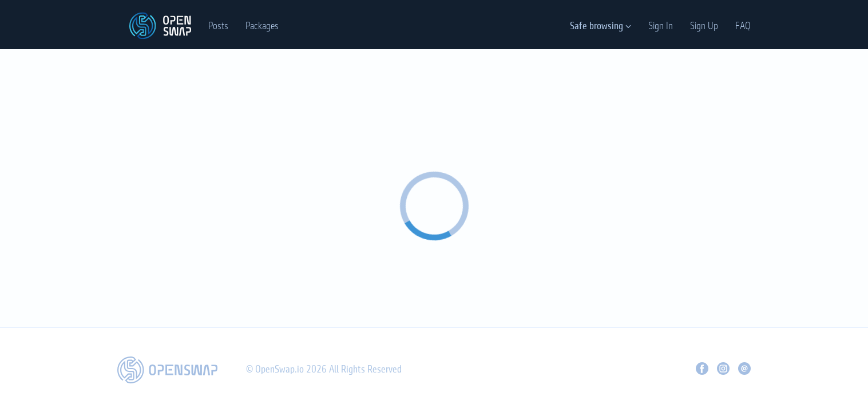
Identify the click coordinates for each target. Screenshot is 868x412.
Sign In (661, 26)
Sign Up (704, 26)
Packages (262, 26)
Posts (218, 26)
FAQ (743, 26)
